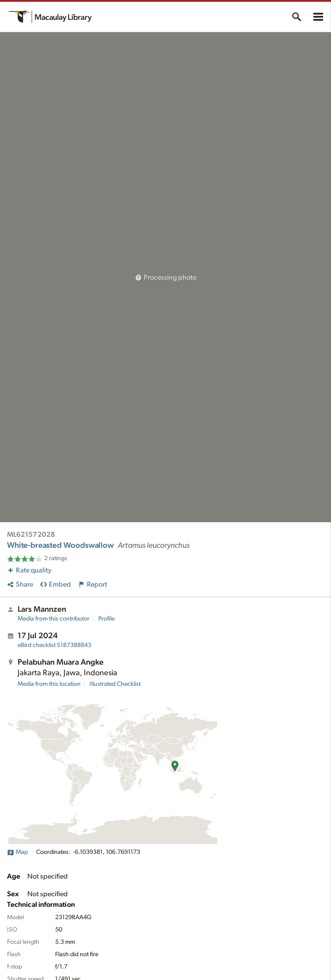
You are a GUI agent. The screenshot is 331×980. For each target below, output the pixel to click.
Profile (106, 619)
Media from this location (49, 684)
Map (17, 852)
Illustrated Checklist (115, 684)
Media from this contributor (54, 619)
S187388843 (54, 645)
